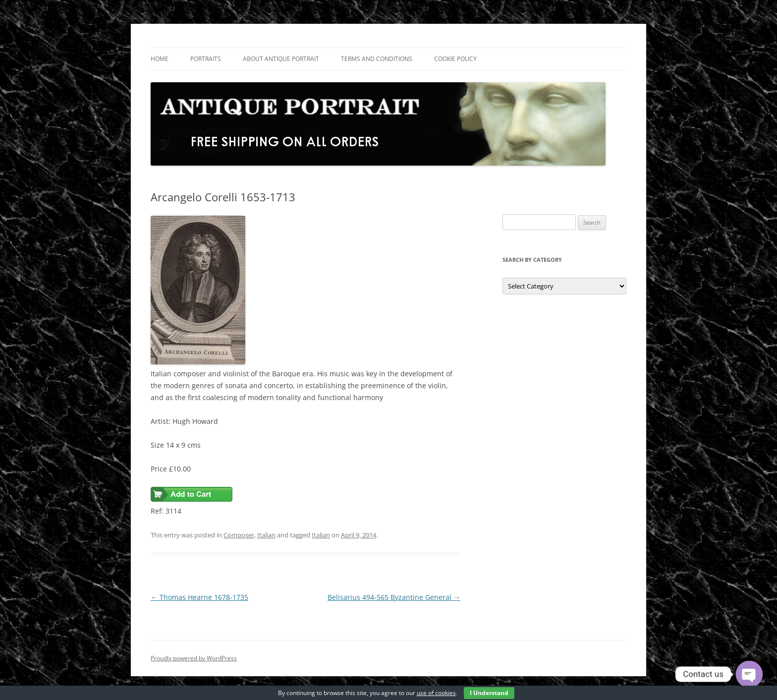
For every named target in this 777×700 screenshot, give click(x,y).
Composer (239, 535)
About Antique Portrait (281, 59)
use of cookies (436, 693)
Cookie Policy (455, 59)
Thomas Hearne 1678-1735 (199, 597)
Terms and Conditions (377, 59)
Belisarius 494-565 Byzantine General (394, 597)
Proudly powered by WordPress (194, 658)
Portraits (206, 59)
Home (160, 59)
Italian (266, 535)
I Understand (489, 693)
